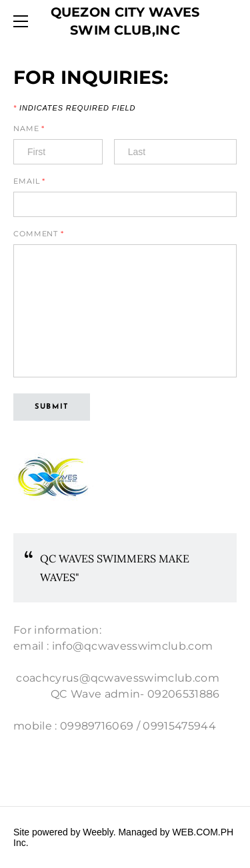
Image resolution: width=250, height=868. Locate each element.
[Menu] (23, 21)
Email (29, 181)
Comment (39, 234)
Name (29, 129)
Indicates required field (74, 108)
